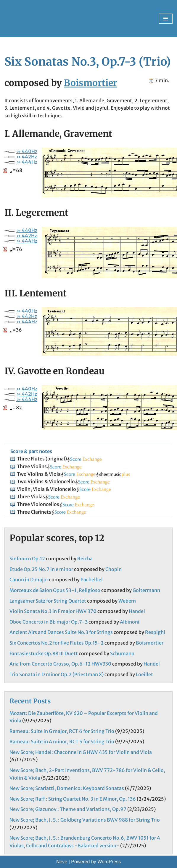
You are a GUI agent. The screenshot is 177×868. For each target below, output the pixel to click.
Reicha (85, 559)
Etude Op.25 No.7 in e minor (41, 569)
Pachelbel (92, 580)
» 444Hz (27, 162)
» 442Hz (27, 157)
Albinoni (130, 622)
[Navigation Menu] (166, 19)
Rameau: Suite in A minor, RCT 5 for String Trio (62, 742)
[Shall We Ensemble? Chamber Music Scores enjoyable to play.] (44, 19)
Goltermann (146, 590)
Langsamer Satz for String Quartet (48, 601)
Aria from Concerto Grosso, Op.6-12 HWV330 (60, 664)
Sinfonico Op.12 (27, 559)
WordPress (109, 862)
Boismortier (91, 83)
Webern (127, 601)
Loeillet (144, 674)
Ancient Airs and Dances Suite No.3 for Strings (61, 632)
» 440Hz (27, 151)
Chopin (114, 569)
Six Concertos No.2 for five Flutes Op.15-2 (57, 643)
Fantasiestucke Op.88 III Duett (44, 653)
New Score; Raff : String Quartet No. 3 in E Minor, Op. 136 (73, 799)
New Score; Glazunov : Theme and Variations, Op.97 (68, 809)
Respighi (155, 632)
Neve (62, 862)
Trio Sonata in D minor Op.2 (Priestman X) (57, 674)
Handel (137, 611)
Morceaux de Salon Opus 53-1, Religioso (55, 590)
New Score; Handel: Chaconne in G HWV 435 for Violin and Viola (81, 752)
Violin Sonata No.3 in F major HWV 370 (53, 611)
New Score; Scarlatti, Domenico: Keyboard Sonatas (67, 788)
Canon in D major (29, 580)
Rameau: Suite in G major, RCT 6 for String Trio (62, 731)
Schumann (122, 653)
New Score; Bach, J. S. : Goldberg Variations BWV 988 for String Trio (85, 820)
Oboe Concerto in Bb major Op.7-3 (49, 622)
